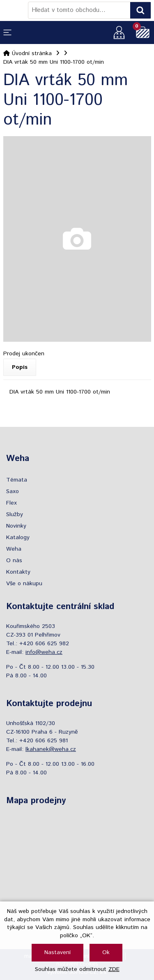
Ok (106, 952)
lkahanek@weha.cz (51, 749)
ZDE (114, 969)
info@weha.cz (44, 652)
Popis (20, 367)
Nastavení (57, 952)
